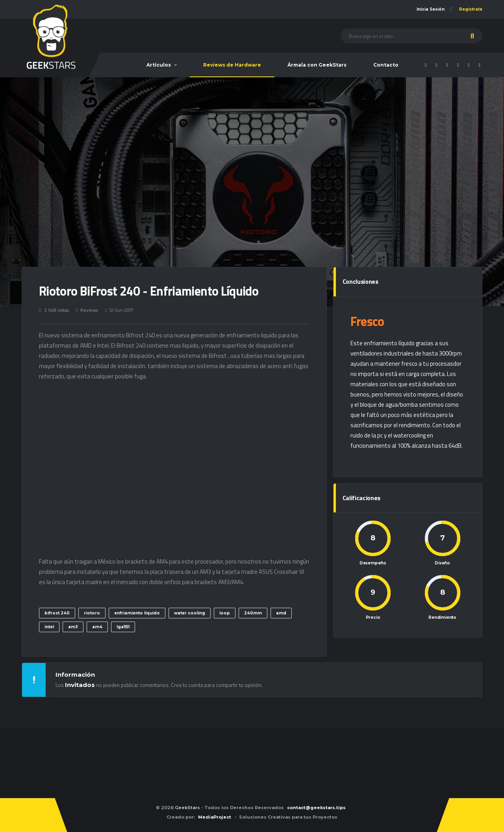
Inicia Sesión (431, 9)
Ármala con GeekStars (317, 65)
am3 (73, 627)
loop (225, 613)
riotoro (92, 613)
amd (281, 613)
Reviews (89, 310)
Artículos (159, 65)
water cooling (190, 613)
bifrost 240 (57, 613)
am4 (97, 627)
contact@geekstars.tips (316, 808)
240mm (253, 613)
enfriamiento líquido (137, 613)
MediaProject (215, 817)
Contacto (386, 65)
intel (49, 627)
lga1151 (123, 627)
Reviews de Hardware (232, 65)
